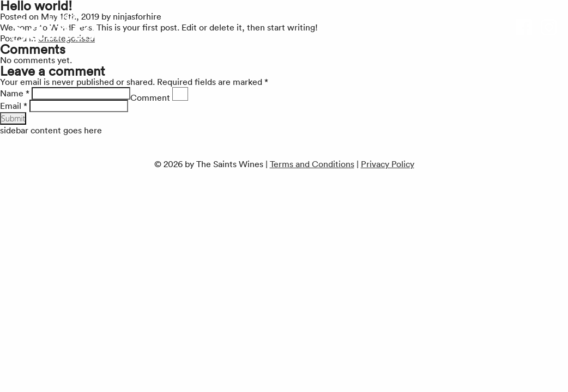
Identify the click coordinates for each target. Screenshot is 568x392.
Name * (15, 93)
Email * (14, 106)
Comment (150, 97)
